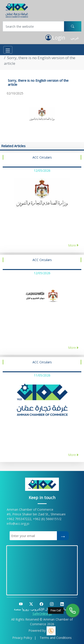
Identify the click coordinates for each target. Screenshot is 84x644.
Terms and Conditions (56, 638)
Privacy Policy (22, 638)
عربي (75, 38)
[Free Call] (73, 611)
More (74, 245)
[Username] (33, 26)
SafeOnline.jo (42, 614)
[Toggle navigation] (8, 50)
